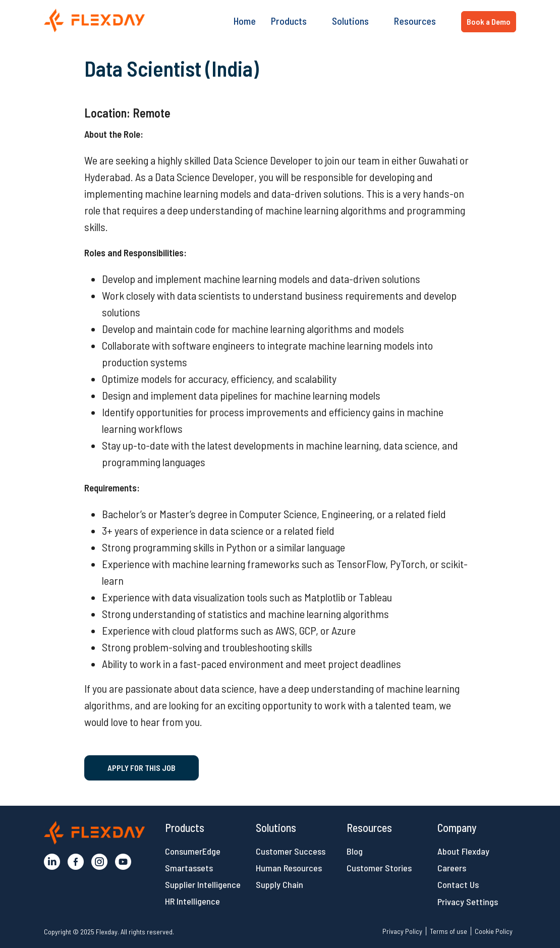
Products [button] (289, 21)
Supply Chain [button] (279, 884)
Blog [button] (355, 851)
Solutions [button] (350, 21)
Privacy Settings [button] (468, 902)
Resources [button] (415, 21)
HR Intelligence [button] (192, 901)
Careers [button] (452, 868)
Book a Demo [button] (489, 21)
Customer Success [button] (291, 851)
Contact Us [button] (458, 884)
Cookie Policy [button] (494, 931)
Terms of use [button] (449, 931)
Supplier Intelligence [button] (203, 884)
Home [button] (245, 21)
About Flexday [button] (463, 851)
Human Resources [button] (289, 868)
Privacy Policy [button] (402, 931)
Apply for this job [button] (142, 768)
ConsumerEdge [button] (193, 851)
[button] (95, 20)
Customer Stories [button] (379, 868)
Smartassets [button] (189, 868)
